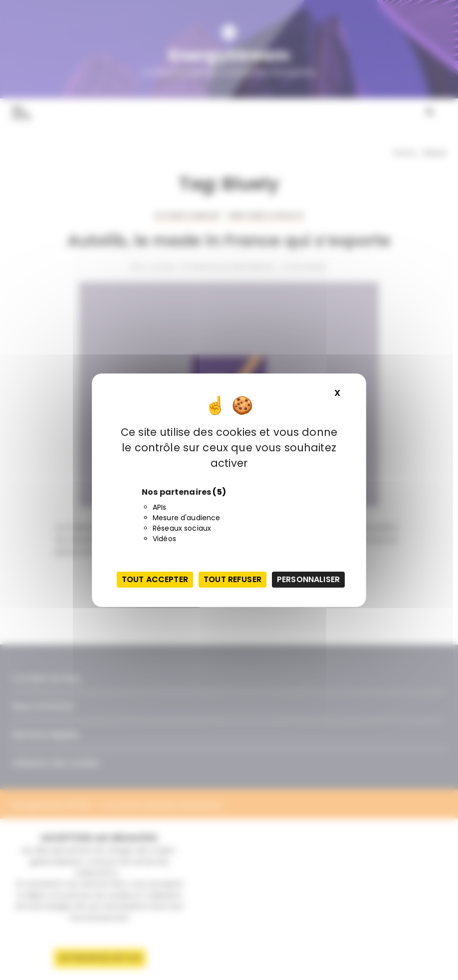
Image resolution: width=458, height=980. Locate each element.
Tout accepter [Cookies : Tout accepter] (155, 579)
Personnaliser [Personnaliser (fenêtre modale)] (308, 579)
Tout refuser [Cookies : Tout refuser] (232, 579)
